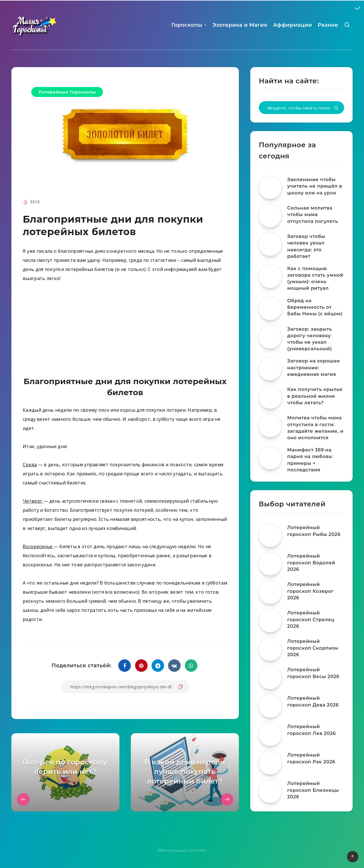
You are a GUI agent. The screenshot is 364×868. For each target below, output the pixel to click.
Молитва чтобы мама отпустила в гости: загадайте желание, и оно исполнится (315, 428)
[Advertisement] (125, 331)
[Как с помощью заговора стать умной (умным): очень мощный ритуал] (270, 277)
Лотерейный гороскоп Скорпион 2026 (313, 648)
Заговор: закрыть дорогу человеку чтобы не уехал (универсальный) (310, 339)
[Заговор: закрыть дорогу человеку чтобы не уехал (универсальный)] (270, 337)
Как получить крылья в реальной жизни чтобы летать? (315, 396)
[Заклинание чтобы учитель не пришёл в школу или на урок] (270, 188)
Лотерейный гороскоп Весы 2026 (313, 673)
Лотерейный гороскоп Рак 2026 (311, 758)
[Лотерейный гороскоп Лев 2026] (270, 735)
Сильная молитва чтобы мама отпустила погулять (313, 215)
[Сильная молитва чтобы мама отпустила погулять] (270, 216)
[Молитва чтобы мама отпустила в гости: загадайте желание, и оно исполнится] (270, 426)
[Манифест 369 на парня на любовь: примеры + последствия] (270, 458)
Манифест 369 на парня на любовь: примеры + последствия (310, 460)
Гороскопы (187, 25)
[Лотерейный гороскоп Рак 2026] (270, 763)
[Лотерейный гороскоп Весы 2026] (270, 678)
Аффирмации (292, 25)
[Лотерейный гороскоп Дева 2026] (270, 706)
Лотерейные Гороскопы (67, 92)
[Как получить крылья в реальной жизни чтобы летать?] (270, 397)
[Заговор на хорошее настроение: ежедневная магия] (270, 369)
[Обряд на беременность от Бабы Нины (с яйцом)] (270, 309)
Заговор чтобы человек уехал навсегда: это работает (306, 246)
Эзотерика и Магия (240, 25)
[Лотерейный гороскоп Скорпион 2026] (270, 649)
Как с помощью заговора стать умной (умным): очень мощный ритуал (315, 278)
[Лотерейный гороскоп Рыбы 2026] (270, 536)
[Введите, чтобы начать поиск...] (301, 108)
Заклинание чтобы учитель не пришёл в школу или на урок (315, 186)
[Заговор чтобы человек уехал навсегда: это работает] (270, 245)
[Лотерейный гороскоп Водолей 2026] (270, 564)
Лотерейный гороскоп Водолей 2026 (311, 563)
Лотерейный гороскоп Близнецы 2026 (313, 790)
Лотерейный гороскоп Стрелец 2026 (311, 619)
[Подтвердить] (336, 108)
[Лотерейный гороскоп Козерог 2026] (270, 593)
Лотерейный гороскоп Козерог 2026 (310, 591)
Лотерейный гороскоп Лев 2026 (312, 730)
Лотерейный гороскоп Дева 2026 (313, 701)
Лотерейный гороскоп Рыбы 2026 (314, 531)
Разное (328, 25)
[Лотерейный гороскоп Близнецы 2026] (270, 792)
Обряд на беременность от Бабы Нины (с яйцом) (315, 307)
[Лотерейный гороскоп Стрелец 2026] (270, 621)
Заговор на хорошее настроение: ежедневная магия (314, 367)
